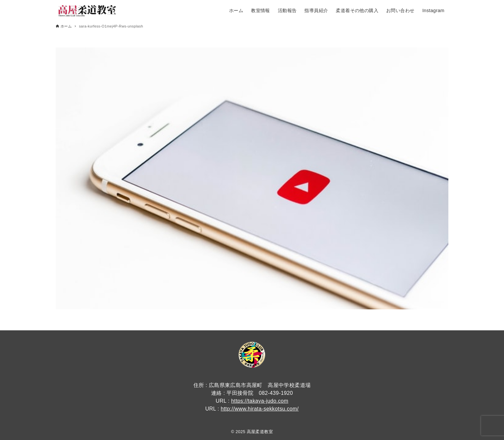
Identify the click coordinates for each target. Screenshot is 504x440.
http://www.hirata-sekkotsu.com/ (260, 409)
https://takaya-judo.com (260, 401)
